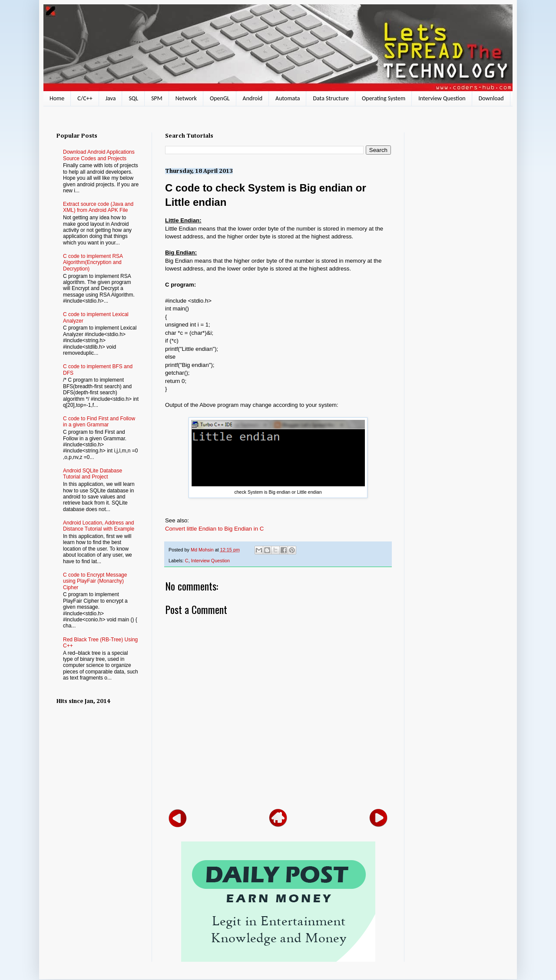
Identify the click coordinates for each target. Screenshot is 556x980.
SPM (157, 98)
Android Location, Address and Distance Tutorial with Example (99, 526)
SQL (133, 98)
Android (253, 98)
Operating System (384, 98)
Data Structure (331, 98)
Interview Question (442, 98)
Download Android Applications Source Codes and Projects (99, 155)
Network (186, 98)
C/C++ (85, 98)
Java (111, 98)
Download (491, 98)
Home (57, 98)
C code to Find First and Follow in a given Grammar (99, 422)
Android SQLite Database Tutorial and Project (93, 474)
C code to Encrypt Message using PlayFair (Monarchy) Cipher (95, 581)
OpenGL (220, 98)
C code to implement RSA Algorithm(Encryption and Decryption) (93, 262)
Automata (288, 98)
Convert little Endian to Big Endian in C (214, 529)
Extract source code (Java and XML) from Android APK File (98, 207)
